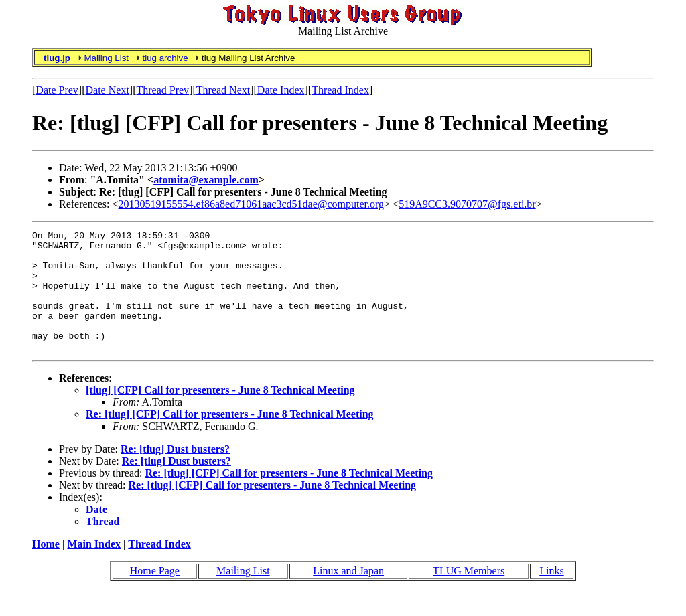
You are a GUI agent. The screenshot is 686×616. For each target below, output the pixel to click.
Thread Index (340, 90)
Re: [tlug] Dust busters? (175, 473)
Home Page (155, 595)
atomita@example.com (206, 180)
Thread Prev (162, 90)
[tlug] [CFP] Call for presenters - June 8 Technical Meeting (220, 414)
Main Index (94, 568)
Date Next (108, 90)
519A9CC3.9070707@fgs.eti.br (467, 204)
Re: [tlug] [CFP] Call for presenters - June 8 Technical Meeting (230, 438)
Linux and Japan (348, 595)
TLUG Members (469, 595)
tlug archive (165, 58)
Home (46, 568)
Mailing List (106, 58)
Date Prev (57, 90)
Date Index (281, 90)
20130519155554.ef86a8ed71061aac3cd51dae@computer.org (252, 204)
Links (551, 595)
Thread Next (223, 90)
